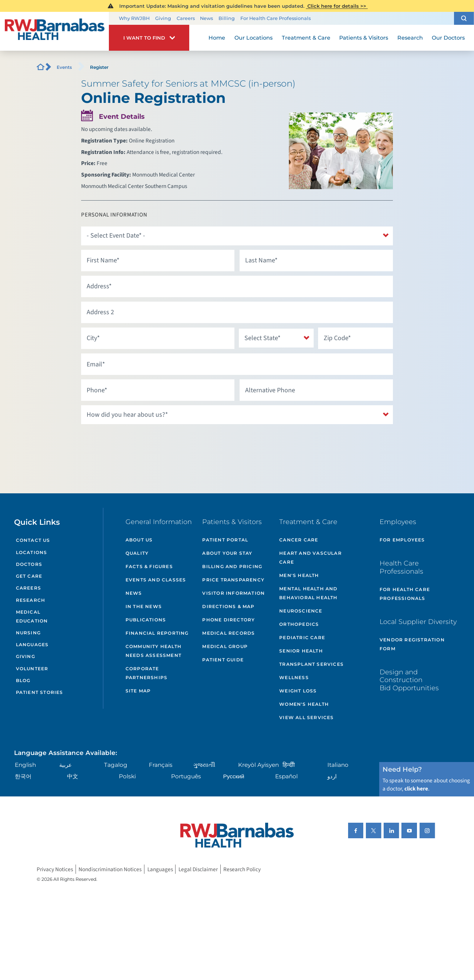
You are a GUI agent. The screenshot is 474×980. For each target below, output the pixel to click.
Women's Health (304, 704)
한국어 (23, 776)
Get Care (29, 576)
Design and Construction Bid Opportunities (409, 680)
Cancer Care (299, 540)
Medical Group (225, 646)
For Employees (402, 540)
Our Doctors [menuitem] (448, 38)
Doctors (29, 564)
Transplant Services (311, 664)
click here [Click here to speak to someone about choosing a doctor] (416, 789)
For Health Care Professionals (276, 18)
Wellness (294, 677)
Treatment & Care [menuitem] (306, 38)
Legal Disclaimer (198, 869)
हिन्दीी (289, 765)
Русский (234, 776)
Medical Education (32, 616)
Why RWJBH (134, 18)
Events (64, 67)
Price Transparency (233, 580)
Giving (163, 18)
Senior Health (301, 651)
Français (161, 765)
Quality (137, 553)
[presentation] (137, 443)
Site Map (138, 691)
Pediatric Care (302, 637)
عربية (66, 765)
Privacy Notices (55, 869)
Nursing (28, 633)
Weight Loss (298, 691)
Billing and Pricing (232, 566)
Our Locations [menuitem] (253, 38)
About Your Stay (227, 553)
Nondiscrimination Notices (110, 869)
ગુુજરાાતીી (204, 765)
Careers (186, 18)
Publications (146, 620)
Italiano (338, 765)
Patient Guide (223, 660)
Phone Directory (228, 620)
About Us (139, 540)
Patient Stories (40, 692)
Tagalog (116, 765)
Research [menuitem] (410, 38)
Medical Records (228, 633)
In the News (144, 606)
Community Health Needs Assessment (153, 651)
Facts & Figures (149, 566)
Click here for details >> (337, 6)
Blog (23, 680)
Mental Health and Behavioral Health (308, 593)
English (25, 765)
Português (186, 776)
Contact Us (33, 540)
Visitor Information (233, 593)
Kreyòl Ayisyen (258, 765)
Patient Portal (225, 540)
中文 (73, 776)
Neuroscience (301, 611)
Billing (227, 18)
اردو (332, 776)
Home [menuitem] (217, 38)
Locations (32, 552)
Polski (127, 776)
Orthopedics (299, 624)
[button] (464, 18)
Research (31, 600)
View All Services (306, 717)
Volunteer (32, 669)
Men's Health (299, 575)
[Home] (54, 31)
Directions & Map (228, 606)
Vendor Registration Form (412, 644)
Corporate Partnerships (146, 673)
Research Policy (242, 869)
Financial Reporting (157, 633)
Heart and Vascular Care (311, 558)
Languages (32, 645)
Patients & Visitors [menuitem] (364, 38)
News (206, 18)
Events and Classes (156, 580)
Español (286, 776)
